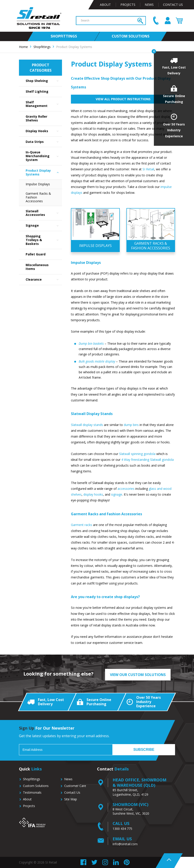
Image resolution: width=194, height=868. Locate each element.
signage (117, 494)
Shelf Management (44, 104)
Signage (44, 226)
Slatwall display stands (87, 425)
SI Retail (148, 169)
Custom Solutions (36, 786)
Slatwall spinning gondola (137, 454)
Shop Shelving (44, 81)
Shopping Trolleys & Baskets (44, 240)
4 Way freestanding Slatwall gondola (148, 460)
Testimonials (32, 792)
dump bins (131, 425)
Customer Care (75, 786)
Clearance (44, 280)
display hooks (93, 494)
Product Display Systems (44, 173)
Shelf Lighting (37, 91)
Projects (128, 5)
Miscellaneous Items (37, 267)
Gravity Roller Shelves (36, 118)
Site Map (71, 799)
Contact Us (173, 5)
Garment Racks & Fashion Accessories (38, 197)
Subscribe (144, 750)
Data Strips (44, 142)
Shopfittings (32, 779)
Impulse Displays (38, 184)
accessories (126, 489)
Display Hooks (44, 131)
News (149, 5)
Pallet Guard (36, 254)
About (105, 5)
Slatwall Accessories (44, 213)
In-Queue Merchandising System (44, 156)
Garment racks (82, 525)
